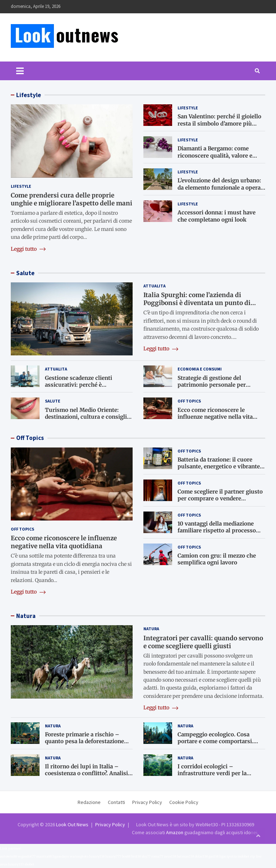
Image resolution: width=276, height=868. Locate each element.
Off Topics (189, 401)
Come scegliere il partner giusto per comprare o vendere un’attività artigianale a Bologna (220, 499)
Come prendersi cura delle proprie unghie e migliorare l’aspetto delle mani (72, 199)
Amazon (175, 832)
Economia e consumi (200, 369)
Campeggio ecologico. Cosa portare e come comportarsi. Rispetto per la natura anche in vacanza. (219, 745)
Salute (25, 273)
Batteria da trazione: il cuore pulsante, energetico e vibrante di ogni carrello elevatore (219, 467)
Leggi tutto (28, 249)
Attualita (155, 286)
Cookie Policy (184, 802)
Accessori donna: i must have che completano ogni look (217, 216)
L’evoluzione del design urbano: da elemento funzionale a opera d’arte (219, 187)
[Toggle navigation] (20, 71)
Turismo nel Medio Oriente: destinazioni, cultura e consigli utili (86, 417)
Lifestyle (29, 95)
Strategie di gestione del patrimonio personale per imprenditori (212, 385)
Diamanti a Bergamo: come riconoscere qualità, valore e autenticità (215, 155)
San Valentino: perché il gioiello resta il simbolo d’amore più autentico (219, 123)
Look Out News (72, 824)
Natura (26, 616)
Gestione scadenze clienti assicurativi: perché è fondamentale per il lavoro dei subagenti (85, 388)
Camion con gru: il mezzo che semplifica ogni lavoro (217, 559)
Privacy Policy (147, 802)
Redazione (89, 802)
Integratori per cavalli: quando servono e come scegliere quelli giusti (203, 642)
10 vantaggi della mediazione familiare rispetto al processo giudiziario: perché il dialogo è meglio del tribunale (218, 534)
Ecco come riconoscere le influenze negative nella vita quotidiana (215, 417)
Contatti (116, 802)
